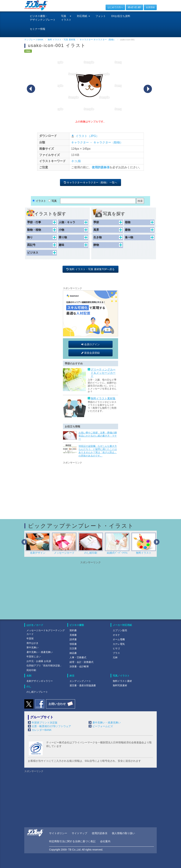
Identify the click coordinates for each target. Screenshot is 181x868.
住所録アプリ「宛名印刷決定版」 (44, 666)
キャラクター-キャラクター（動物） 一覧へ (90, 182)
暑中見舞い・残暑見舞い (40, 652)
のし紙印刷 (91, 543)
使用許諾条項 (101, 167)
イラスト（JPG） (87, 136)
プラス (116, 653)
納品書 (73, 653)
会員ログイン (90, 344)
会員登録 (150, 7)
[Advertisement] (90, 488)
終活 (72, 676)
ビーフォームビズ (103, 726)
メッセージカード (64, 543)
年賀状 (30, 638)
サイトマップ (79, 833)
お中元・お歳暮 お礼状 (39, 661)
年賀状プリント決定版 (45, 723)
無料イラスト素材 (122, 681)
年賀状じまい (34, 657)
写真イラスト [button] (66, 18)
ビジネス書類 (77, 625)
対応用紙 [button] (83, 16)
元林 (115, 657)
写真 (54, 201)
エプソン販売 (120, 630)
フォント (101, 16)
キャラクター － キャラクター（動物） (97, 142)
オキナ (116, 635)
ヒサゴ (116, 648)
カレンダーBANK (42, 730)
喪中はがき (32, 643)
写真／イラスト (121, 676)
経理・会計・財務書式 (81, 662)
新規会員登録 (90, 353)
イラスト (41, 201)
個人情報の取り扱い (123, 833)
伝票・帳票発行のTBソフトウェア (51, 726)
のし (29, 687)
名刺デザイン (38, 543)
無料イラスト (144, 543)
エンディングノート (80, 681)
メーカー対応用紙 (122, 625)
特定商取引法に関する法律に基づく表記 (72, 841)
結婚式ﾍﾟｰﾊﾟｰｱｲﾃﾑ (117, 543)
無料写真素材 (120, 685)
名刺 (29, 676)
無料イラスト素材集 (103, 398)
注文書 (73, 648)
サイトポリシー (58, 833)
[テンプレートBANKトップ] (36, 5)
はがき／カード (35, 625)
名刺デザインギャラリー (40, 681)
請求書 (73, 639)
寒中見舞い (32, 648)
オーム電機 (119, 639)
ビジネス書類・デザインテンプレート (43, 18)
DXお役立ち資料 (121, 16)
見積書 (73, 635)
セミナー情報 (38, 29)
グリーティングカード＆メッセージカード (103, 373)
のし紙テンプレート (37, 692)
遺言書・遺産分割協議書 (83, 685)
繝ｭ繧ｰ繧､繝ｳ (134, 7)
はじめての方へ (115, 7)
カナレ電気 (119, 644)
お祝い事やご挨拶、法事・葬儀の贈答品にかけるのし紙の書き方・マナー (98, 436)
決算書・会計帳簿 (79, 666)
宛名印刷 (31, 670)
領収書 (73, 644)
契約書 (73, 630)
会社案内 (105, 841)
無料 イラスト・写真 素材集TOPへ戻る (90, 269)
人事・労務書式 (78, 657)
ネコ (74, 161)
